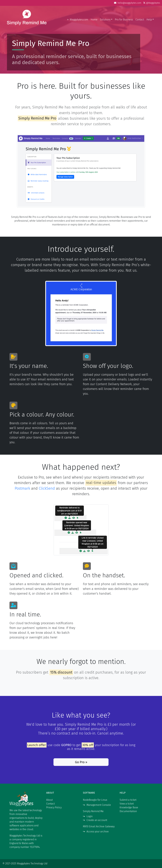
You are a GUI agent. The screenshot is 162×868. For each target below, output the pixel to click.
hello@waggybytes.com (128, 3)
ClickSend (47, 488)
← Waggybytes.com (78, 20)
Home (94, 20)
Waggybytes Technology (27, 20)
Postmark (22, 488)
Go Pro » (81, 762)
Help (149, 20)
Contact (140, 20)
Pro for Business (124, 20)
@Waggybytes (152, 3)
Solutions (105, 20)
